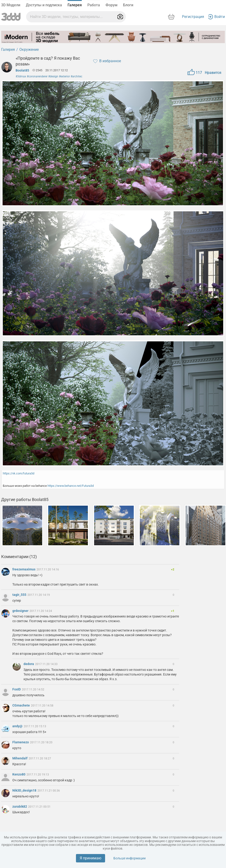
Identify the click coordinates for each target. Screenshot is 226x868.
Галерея (75, 5)
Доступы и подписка (44, 5)
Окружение (29, 50)
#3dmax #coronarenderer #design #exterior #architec (49, 76)
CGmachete (21, 705)
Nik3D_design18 (25, 790)
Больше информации (130, 858)
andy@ (18, 726)
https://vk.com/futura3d (19, 473)
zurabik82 (20, 806)
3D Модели (11, 5)
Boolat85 (22, 70)
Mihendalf (20, 758)
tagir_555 (20, 595)
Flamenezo (21, 742)
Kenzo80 (19, 774)
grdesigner (21, 611)
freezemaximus (24, 569)
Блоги (128, 5)
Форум (111, 5)
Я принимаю (91, 858)
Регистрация (193, 17)
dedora (29, 664)
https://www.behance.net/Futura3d (71, 486)
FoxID (17, 689)
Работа (94, 5)
